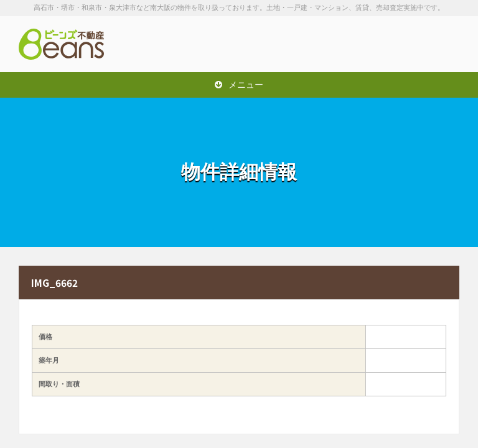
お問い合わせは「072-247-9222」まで (397, 44)
